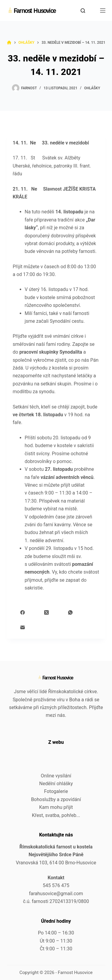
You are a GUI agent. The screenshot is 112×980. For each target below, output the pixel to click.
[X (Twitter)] (46, 612)
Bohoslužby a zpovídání (56, 799)
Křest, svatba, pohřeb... (56, 815)
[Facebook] (23, 612)
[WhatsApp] (70, 612)
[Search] (83, 11)
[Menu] (103, 10)
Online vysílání (56, 776)
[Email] (23, 627)
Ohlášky (92, 88)
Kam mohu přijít (56, 807)
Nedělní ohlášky (56, 784)
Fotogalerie (56, 791)
